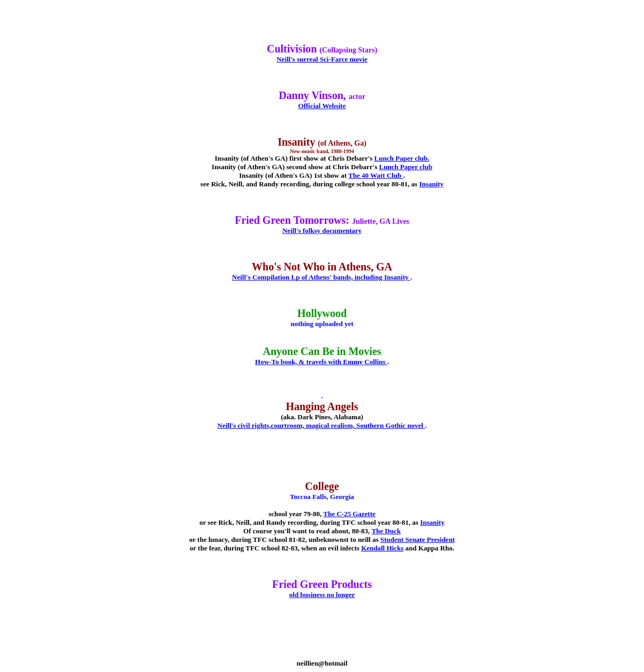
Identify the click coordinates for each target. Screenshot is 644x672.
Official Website (322, 106)
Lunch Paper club (405, 167)
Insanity (431, 184)
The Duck (386, 531)
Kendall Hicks (382, 548)
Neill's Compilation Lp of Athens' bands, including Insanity (321, 277)
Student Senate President (418, 539)
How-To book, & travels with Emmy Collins (321, 362)
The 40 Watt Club (376, 175)
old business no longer (322, 595)
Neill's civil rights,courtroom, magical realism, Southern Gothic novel (321, 425)
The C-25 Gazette (349, 514)
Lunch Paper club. (402, 158)
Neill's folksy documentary (322, 231)
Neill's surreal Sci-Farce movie (322, 59)
